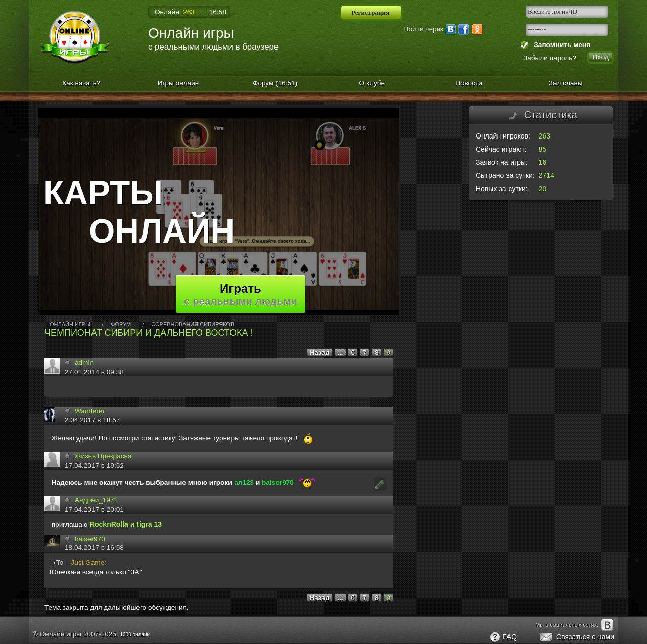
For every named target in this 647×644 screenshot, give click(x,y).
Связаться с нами (576, 637)
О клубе (372, 83)
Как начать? (81, 83)
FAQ (503, 637)
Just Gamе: (88, 562)
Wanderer (90, 411)
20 (543, 189)
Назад (320, 353)
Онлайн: (175, 12)
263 (545, 136)
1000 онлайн (135, 635)
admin (84, 363)
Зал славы (566, 83)
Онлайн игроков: (503, 136)
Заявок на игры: (502, 162)
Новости (469, 83)
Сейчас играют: (501, 149)
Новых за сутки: (502, 189)
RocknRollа (109, 524)
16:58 (218, 12)
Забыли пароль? (550, 58)
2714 (547, 175)
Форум (275, 83)
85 (543, 149)
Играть (241, 294)
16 (543, 162)
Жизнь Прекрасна (103, 456)
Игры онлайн (178, 83)
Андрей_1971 (96, 500)
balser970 (90, 539)
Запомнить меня (560, 45)
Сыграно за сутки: (505, 175)
